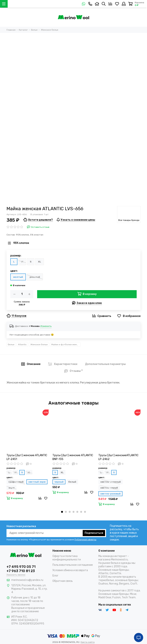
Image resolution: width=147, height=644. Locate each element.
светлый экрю (37, 482)
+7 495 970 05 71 (21, 567)
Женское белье (39, 344)
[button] (62, 512)
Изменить (46, 326)
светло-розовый (110, 494)
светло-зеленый (111, 482)
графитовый (16, 482)
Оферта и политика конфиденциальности (67, 558)
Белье (11, 344)
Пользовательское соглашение (73, 565)
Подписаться (94, 533)
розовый (35, 277)
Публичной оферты (85, 540)
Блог (55, 576)
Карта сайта (88, 642)
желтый (18, 277)
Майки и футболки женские (66, 344)
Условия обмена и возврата (70, 570)
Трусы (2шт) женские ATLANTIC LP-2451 (27, 457)
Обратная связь (63, 581)
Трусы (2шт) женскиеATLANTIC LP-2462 (118, 457)
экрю (11, 488)
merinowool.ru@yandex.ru (27, 580)
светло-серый (109, 488)
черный (59, 482)
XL (40, 262)
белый (72, 482)
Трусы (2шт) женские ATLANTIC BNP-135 (73, 457)
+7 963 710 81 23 (21, 571)
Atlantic (22, 344)
